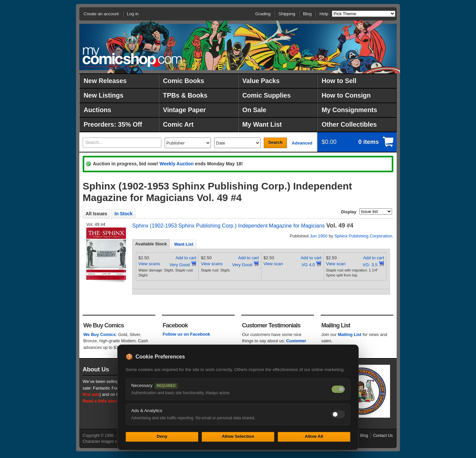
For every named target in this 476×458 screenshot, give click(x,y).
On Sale (254, 110)
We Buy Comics (99, 334)
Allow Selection (238, 436)
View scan (273, 264)
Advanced (302, 143)
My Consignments (349, 110)
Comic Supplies (266, 95)
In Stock (123, 214)
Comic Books (184, 81)
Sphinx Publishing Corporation (363, 236)
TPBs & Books (185, 95)
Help (324, 14)
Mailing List (350, 334)
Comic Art (178, 124)
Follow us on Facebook (186, 334)
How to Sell (339, 81)
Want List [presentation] (184, 244)
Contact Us (383, 436)
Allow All (314, 436)
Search (275, 142)
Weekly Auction (176, 164)
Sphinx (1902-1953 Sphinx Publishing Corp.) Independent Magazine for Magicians (229, 226)
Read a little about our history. (113, 401)
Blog (307, 14)
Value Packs (261, 81)
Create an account (101, 14)
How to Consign (346, 95)
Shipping (287, 14)
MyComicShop (132, 57)
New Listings (103, 95)
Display (349, 212)
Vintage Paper (184, 110)
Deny (162, 436)
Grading (263, 14)
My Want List (262, 124)
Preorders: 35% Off (113, 124)
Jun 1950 (319, 236)
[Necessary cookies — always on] (338, 389)
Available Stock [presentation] (151, 244)
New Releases (105, 81)
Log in (133, 14)
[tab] (151, 244)
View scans (149, 264)
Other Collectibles (349, 124)
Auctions (97, 110)
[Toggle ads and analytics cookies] (338, 414)
